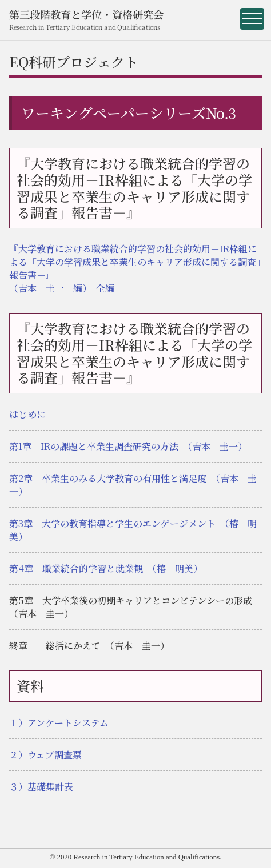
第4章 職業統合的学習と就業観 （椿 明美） (106, 568)
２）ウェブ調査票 (45, 755)
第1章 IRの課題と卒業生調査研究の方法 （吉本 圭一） (128, 446)
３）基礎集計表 (41, 787)
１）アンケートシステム (59, 723)
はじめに (27, 414)
